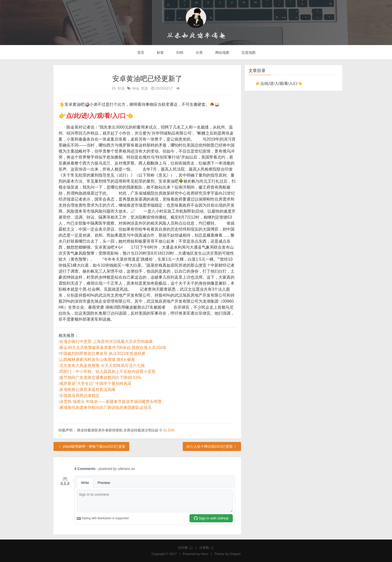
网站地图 (222, 53)
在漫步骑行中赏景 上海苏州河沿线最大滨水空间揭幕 (106, 342)
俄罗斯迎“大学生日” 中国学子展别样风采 (95, 384)
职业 (121, 88)
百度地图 (248, 53)
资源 (144, 88)
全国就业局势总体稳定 (79, 396)
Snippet (235, 554)
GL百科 (169, 430)
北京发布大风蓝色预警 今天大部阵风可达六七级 (102, 366)
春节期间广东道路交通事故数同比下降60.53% (100, 378)
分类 (199, 53)
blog (136, 88)
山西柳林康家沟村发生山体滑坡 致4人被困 (97, 360)
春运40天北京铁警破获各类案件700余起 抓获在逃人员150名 (113, 348)
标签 (160, 53)
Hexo (204, 554)
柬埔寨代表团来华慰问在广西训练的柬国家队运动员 (105, 408)
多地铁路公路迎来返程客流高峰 (87, 390)
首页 (140, 53)
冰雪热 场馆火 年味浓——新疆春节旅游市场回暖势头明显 (111, 402)
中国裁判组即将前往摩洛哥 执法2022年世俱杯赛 (102, 354)
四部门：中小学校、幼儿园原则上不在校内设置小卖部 (107, 372)
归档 (179, 53)
